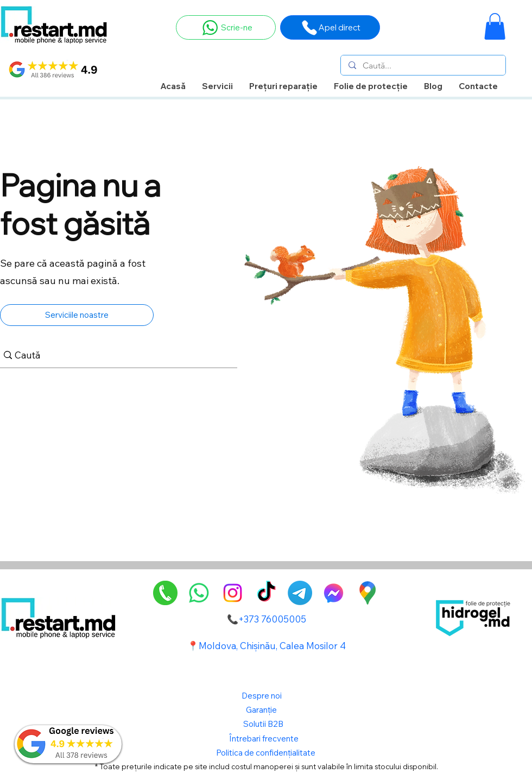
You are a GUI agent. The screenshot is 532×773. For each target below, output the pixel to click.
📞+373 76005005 (267, 619)
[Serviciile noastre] (77, 315)
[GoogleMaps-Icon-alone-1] (367, 593)
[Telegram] (300, 593)
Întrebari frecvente (264, 739)
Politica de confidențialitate (266, 753)
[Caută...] (423, 66)
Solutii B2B (263, 724)
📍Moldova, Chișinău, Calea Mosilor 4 (267, 646)
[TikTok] (266, 593)
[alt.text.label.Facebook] (334, 593)
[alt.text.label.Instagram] (233, 593)
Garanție (262, 710)
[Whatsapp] (199, 593)
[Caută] (115, 355)
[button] (495, 26)
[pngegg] (165, 593)
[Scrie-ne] (226, 27)
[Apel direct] (330, 27)
